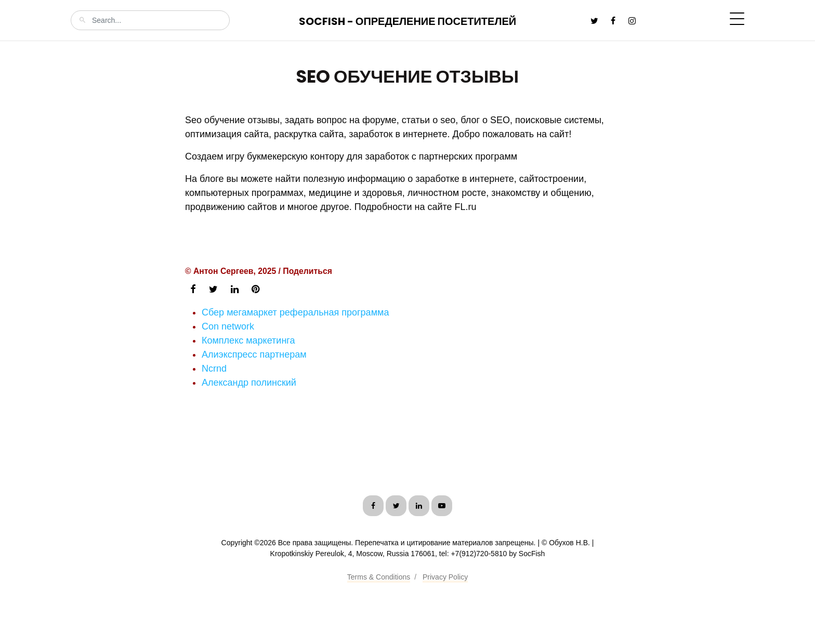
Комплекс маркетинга (248, 340)
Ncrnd (214, 369)
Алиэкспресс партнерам (254, 354)
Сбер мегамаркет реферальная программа (295, 312)
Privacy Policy (445, 577)
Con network (228, 326)
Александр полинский (249, 383)
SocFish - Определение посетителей (407, 21)
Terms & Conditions (379, 577)
